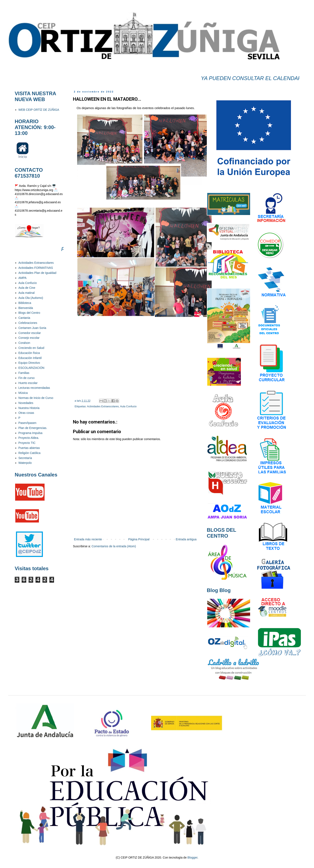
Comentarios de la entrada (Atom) (114, 546)
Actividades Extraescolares (103, 406)
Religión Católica (30, 453)
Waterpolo (25, 463)
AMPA (23, 278)
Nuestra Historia (29, 408)
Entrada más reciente (88, 539)
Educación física (29, 353)
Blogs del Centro (29, 313)
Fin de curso (27, 378)
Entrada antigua (186, 539)
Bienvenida (26, 308)
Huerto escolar (28, 383)
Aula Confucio (128, 406)
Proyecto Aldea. (29, 438)
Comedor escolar (30, 333)
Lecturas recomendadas (34, 388)
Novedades (26, 403)
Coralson (24, 343)
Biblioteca (25, 303)
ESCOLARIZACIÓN (32, 368)
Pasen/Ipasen (28, 423)
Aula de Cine (27, 288)
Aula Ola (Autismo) (31, 298)
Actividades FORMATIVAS (36, 268)
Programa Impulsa (30, 433)
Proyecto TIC (27, 443)
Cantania (24, 318)
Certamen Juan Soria (32, 328)
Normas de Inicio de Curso (36, 398)
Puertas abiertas (29, 448)
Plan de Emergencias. (33, 428)
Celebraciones (28, 323)
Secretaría (25, 458)
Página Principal (139, 539)
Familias (24, 373)
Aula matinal (27, 293)
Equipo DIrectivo (29, 363)
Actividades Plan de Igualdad (38, 273)
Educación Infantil (30, 358)
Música (23, 393)
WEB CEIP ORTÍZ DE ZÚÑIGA (39, 110)
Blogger (192, 857)
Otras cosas (26, 413)
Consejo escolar (29, 338)
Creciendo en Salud (31, 348)
